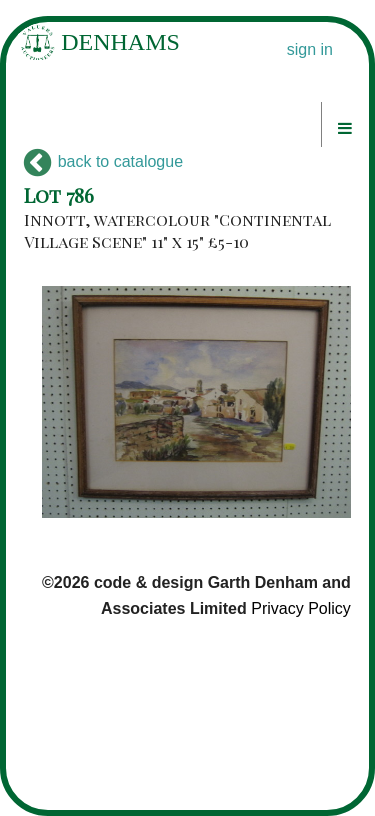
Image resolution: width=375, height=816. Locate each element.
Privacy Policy (301, 608)
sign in (310, 49)
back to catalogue (103, 161)
